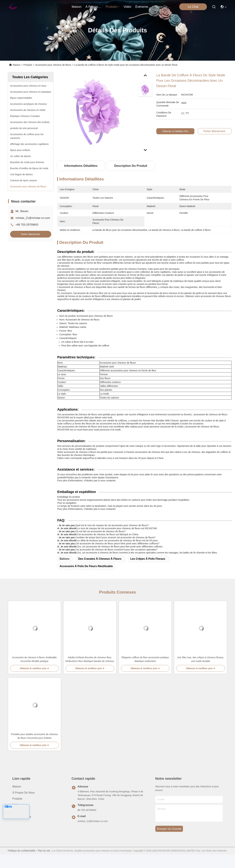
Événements (143, 7)
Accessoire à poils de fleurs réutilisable (86, 566)
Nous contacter (22, 817)
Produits (28, 65)
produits (113, 7)
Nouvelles (18, 811)
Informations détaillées (81, 166)
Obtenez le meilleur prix (177, 131)
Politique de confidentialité (21, 851)
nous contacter (164, 7)
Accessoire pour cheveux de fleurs (53, 65)
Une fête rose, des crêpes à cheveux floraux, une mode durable (201, 659)
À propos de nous (94, 7)
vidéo (128, 7)
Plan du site (44, 851)
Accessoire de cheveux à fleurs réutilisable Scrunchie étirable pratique (34, 659)
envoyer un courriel (169, 829)
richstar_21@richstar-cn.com (33, 218)
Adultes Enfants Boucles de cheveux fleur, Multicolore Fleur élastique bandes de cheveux (90, 659)
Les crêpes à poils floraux (148, 559)
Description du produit (131, 166)
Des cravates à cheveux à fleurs (100, 559)
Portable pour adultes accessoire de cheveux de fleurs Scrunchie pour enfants (34, 736)
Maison (77, 7)
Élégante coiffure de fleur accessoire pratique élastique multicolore (145, 659)
